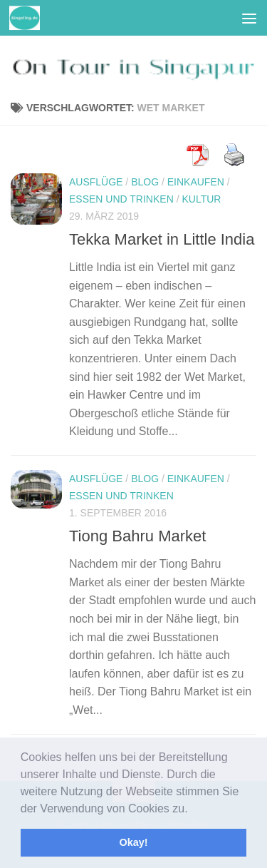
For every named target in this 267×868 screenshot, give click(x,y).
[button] (193, 810)
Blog (145, 182)
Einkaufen (196, 182)
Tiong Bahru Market (137, 536)
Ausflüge (96, 182)
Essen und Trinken (121, 199)
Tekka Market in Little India (162, 239)
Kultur (201, 199)
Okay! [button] (134, 842)
